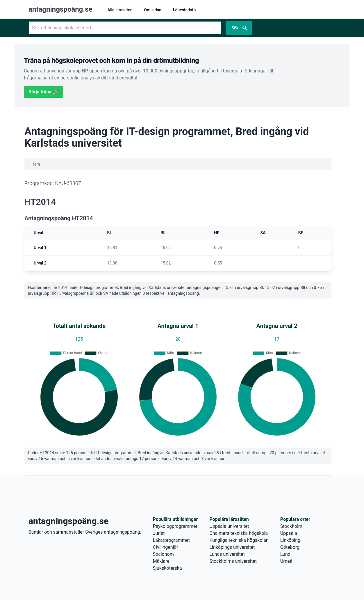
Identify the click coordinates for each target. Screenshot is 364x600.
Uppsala (289, 533)
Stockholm (291, 526)
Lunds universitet (227, 554)
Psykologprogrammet (175, 526)
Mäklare (161, 561)
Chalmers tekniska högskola (239, 533)
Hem (36, 164)
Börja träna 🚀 (43, 92)
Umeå (286, 561)
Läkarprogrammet (172, 540)
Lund (285, 554)
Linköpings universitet (232, 547)
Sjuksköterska (167, 568)
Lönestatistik (185, 10)
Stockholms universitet (233, 561)
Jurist (159, 533)
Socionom (163, 554)
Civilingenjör (166, 547)
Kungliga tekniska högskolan (239, 540)
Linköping (290, 540)
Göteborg (290, 547)
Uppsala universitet (229, 526)
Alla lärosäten (120, 10)
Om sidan (153, 10)
